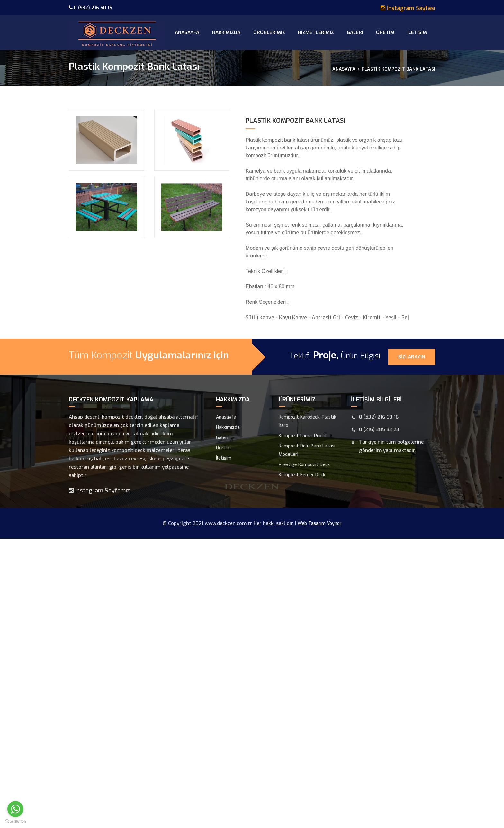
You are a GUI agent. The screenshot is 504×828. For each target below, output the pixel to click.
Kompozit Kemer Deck (302, 475)
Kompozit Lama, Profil (302, 436)
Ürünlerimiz (269, 32)
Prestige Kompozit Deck (304, 465)
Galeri (355, 32)
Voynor (334, 523)
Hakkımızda (226, 32)
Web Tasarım (312, 523)
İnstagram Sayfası (408, 8)
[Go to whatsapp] (15, 809)
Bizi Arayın (412, 357)
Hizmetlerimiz (316, 32)
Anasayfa (187, 32)
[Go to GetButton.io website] (15, 821)
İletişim (417, 32)
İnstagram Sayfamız (99, 491)
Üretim (385, 32)
